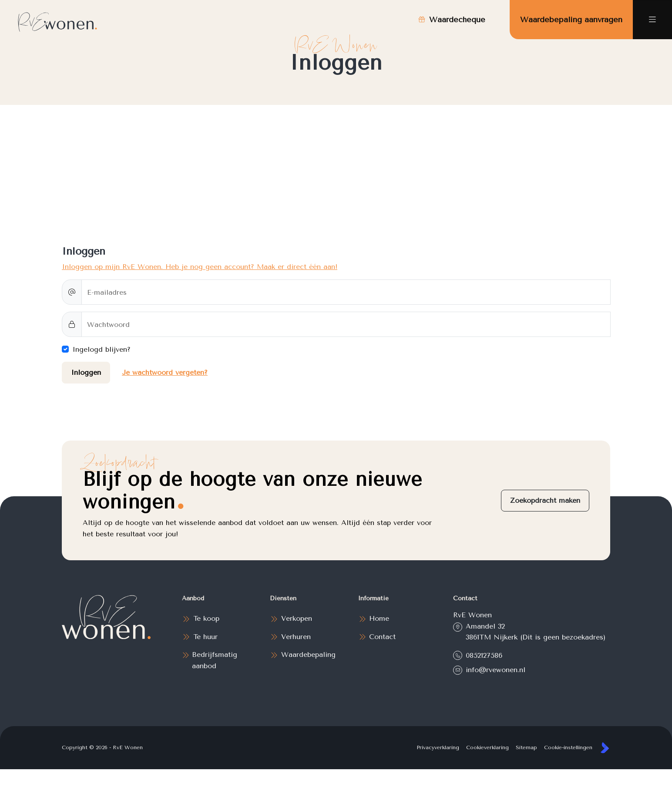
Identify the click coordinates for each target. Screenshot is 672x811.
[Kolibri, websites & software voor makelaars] (605, 748)
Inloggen (86, 372)
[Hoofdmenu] (652, 20)
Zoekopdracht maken (545, 500)
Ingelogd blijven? (101, 349)
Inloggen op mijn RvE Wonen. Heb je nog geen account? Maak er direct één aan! (200, 267)
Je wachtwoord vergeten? (165, 372)
